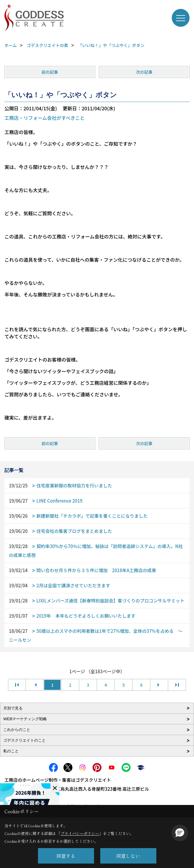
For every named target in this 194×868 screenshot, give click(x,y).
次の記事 (144, 72)
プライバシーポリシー (80, 833)
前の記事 (50, 72)
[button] (180, 833)
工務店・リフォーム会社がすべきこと (44, 118)
